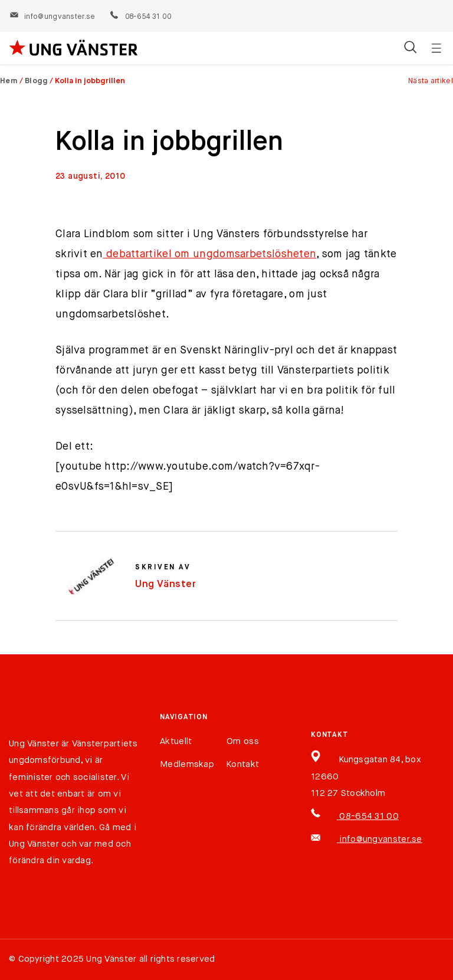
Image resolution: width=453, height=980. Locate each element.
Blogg (37, 81)
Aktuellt (176, 741)
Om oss (243, 741)
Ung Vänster (166, 584)
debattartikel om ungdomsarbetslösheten (210, 254)
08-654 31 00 (140, 17)
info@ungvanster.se (52, 17)
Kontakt (243, 764)
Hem (9, 81)
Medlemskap (187, 764)
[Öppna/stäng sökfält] (410, 48)
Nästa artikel (431, 81)
